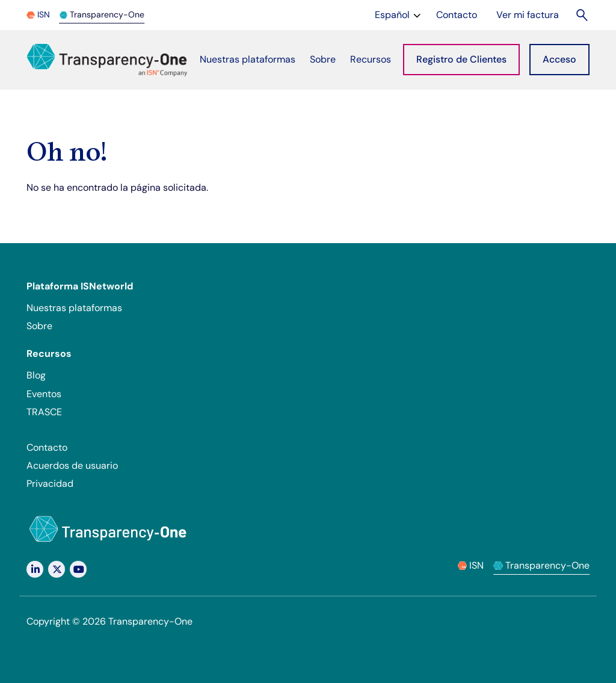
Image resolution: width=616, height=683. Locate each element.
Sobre (39, 326)
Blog (36, 375)
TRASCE (44, 412)
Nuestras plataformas (74, 308)
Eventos (44, 394)
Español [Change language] (399, 14)
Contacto (47, 447)
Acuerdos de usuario (72, 465)
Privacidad (50, 484)
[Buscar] (583, 15)
